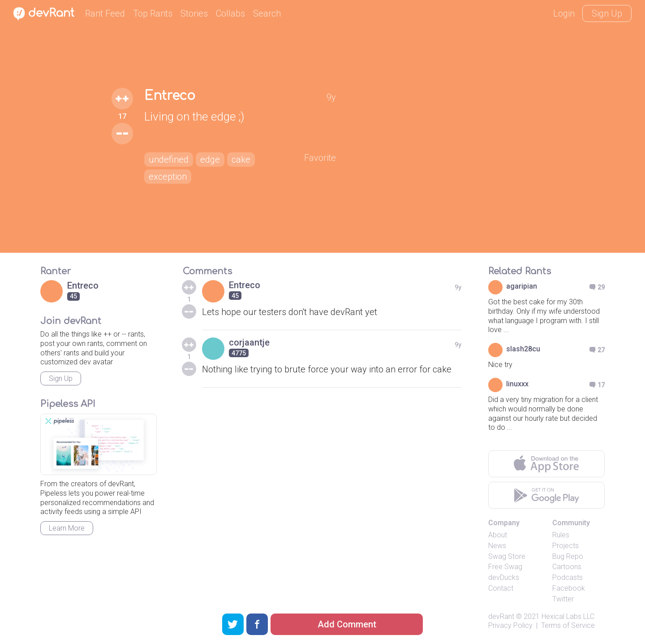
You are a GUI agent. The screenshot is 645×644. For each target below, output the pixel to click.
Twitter (563, 599)
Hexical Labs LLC (568, 616)
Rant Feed (105, 13)
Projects (565, 546)
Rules (561, 535)
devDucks (504, 577)
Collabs (230, 13)
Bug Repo (568, 556)
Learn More (67, 528)
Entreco (170, 96)
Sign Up (607, 13)
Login (564, 13)
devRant (501, 616)
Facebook (569, 588)
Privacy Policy (510, 625)
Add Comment (347, 624)
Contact (501, 588)
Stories (194, 13)
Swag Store (507, 556)
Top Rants (153, 13)
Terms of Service (568, 625)
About (498, 535)
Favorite (320, 158)
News (497, 546)
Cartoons (567, 567)
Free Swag (505, 567)
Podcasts (568, 577)
